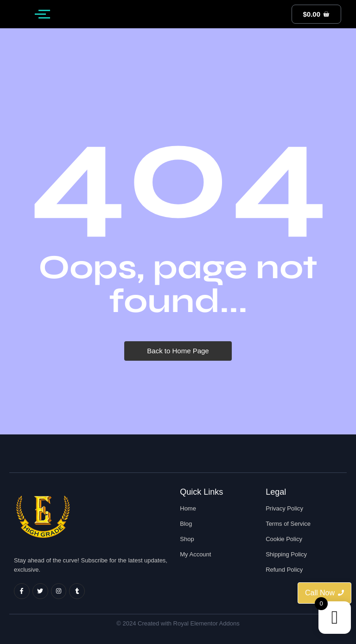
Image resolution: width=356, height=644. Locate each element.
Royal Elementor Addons (207, 623)
